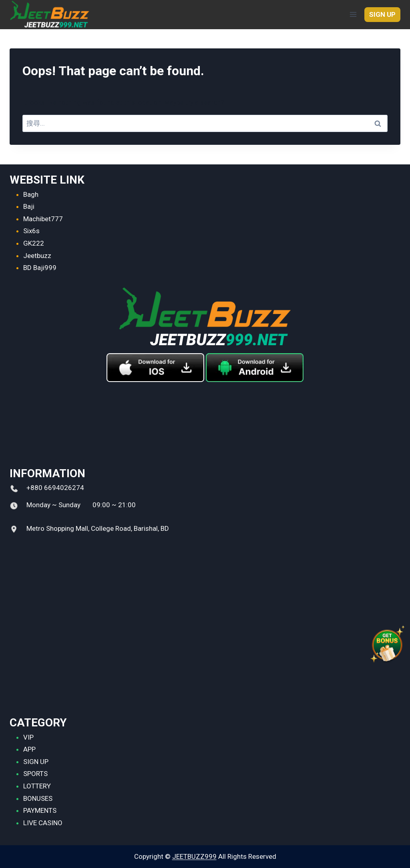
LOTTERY (37, 786)
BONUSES (38, 798)
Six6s (31, 231)
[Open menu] (353, 15)
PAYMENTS (40, 810)
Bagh (31, 194)
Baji (29, 206)
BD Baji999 (40, 268)
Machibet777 (43, 219)
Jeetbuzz (37, 256)
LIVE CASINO (43, 823)
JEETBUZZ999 (194, 856)
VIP (28, 737)
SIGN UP (382, 14)
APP (29, 749)
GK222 (34, 243)
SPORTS (35, 774)
